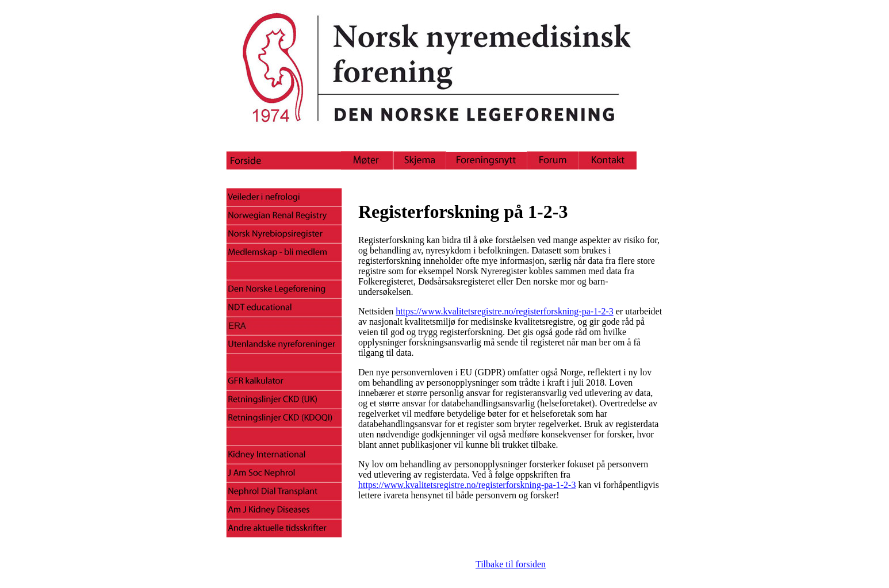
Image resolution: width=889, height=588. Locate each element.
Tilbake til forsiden (511, 564)
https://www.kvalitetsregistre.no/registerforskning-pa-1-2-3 (504, 311)
